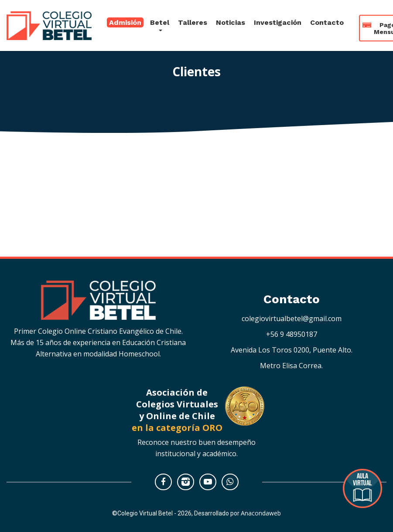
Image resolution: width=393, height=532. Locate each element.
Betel (160, 20)
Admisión (125, 20)
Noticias (231, 20)
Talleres (193, 20)
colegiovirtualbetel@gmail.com (292, 319)
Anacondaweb (261, 513)
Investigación (278, 20)
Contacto (327, 20)
